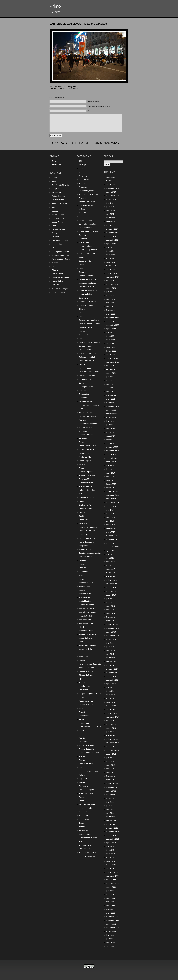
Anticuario (83, 187)
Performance (84, 716)
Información (56, 165)
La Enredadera (58, 281)
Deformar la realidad (87, 357)
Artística (82, 209)
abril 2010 (110, 857)
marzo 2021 (111, 392)
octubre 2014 (111, 676)
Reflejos (82, 775)
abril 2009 (110, 902)
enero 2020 (111, 443)
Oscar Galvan (57, 244)
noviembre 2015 (112, 628)
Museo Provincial (86, 649)
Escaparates (84, 394)
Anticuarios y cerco (86, 191)
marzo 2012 (111, 772)
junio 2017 (110, 558)
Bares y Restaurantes (87, 224)
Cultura (82, 339)
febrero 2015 (111, 662)
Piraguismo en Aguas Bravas (90, 727)
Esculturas (83, 398)
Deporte (82, 364)
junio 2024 (110, 251)
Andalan (55, 263)
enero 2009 (111, 913)
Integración (83, 546)
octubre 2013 (111, 721)
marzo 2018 (111, 525)
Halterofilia (83, 523)
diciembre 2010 (112, 828)
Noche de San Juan (87, 668)
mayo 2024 (110, 255)
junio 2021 (110, 380)
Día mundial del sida (87, 376)
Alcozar (55, 181)
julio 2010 (110, 846)
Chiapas (82, 309)
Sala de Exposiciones (87, 804)
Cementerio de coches (88, 302)
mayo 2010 (110, 854)
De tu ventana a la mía (88, 350)
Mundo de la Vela (86, 638)
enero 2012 (111, 780)
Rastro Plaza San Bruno (88, 771)
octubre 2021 (111, 366)
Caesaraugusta (85, 261)
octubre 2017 (111, 543)
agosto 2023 (111, 288)
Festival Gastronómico (88, 446)
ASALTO (82, 213)
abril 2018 (110, 521)
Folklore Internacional (87, 475)
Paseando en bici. (86, 701)
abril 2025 (110, 214)
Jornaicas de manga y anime (90, 553)
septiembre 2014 (113, 680)
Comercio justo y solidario (89, 320)
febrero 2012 (111, 776)
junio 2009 (110, 894)
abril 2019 (110, 477)
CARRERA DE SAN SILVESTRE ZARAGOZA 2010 (78, 24)
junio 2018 (110, 514)
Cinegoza (55, 189)
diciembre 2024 (112, 229)
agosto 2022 (111, 329)
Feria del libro (84, 438)
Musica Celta (84, 657)
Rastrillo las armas (86, 764)
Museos (82, 653)
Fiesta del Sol (84, 453)
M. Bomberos (84, 575)
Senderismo (84, 816)
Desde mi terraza (86, 368)
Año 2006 (83, 183)
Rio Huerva (83, 786)
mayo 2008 (110, 943)
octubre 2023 (111, 281)
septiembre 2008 (113, 928)
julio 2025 (110, 203)
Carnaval (82, 272)
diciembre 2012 (112, 739)
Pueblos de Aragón (86, 745)
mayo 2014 (110, 695)
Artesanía (83, 198)
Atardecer (83, 217)
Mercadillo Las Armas (87, 612)
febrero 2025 (111, 221)
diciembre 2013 (112, 713)
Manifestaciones (85, 586)
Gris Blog (55, 285)
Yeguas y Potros (85, 845)
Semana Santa (85, 812)
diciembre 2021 (112, 358)
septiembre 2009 (113, 883)
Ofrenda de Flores (86, 671)
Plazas (82, 731)
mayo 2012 (110, 765)
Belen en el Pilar (85, 228)
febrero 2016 (111, 617)
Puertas (82, 756)
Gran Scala (83, 520)
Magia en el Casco (86, 583)
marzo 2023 (111, 307)
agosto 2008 (111, 931)
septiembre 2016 (113, 591)
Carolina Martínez (59, 229)
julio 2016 (110, 599)
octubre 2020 (111, 410)
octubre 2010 (111, 835)
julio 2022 (110, 332)
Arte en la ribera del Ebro (89, 194)
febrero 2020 (111, 440)
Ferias (81, 442)
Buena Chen (84, 242)
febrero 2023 (111, 310)
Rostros (82, 797)
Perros (82, 719)
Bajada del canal (85, 220)
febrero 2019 (111, 484)
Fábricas (82, 420)
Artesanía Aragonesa (87, 202)
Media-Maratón (85, 601)
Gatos (81, 501)
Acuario (82, 172)
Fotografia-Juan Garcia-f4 (62, 259)
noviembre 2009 (112, 876)
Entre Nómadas (58, 218)
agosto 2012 (111, 754)
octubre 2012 (111, 747)
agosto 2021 (111, 373)
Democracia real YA (87, 361)
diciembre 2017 (112, 536)
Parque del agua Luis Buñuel (90, 694)
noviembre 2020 (112, 406)
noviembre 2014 (112, 673)
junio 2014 (110, 691)
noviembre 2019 (112, 451)
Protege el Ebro (58, 200)
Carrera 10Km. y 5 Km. (88, 279)
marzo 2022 (111, 347)
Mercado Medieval (86, 623)
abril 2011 (110, 813)
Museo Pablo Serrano (87, 645)
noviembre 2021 (112, 362)
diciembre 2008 (112, 917)
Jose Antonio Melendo (60, 185)
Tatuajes (82, 823)
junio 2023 (110, 295)
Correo (54, 161)
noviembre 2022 (112, 318)
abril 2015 (110, 654)
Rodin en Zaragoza (86, 790)
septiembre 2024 (113, 240)
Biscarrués (83, 239)
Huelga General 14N (87, 538)
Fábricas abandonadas (88, 424)
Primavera (83, 742)
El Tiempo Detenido (59, 292)
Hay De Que (57, 192)
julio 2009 (110, 891)
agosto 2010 (111, 843)
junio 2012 (110, 761)
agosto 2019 (111, 462)
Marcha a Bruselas (86, 594)
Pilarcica (55, 270)
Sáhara (82, 801)
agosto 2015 (111, 639)
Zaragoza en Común (87, 856)
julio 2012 (110, 758)
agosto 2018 (111, 506)
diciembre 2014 (112, 669)
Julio (54, 207)
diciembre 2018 (112, 491)
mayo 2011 (110, 809)
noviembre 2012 (112, 743)
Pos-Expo (83, 738)
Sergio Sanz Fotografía (61, 289)
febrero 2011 (111, 821)
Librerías (82, 568)
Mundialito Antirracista (87, 634)
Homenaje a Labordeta (88, 527)
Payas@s (83, 712)
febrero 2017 (111, 573)
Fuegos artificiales (86, 483)
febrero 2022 (111, 351)
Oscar (54, 266)
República (83, 779)
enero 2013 (111, 735)
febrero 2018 (111, 528)
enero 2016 (111, 621)
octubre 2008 (111, 924)
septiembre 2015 (113, 636)
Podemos (83, 734)
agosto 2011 (111, 798)
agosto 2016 (111, 595)
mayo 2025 (110, 210)
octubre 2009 (111, 880)
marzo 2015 (111, 658)
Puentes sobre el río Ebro (89, 753)
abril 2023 (110, 303)
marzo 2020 (111, 436)
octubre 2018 (111, 499)
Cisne (81, 313)
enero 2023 (111, 314)
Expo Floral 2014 (86, 413)
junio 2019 (110, 469)
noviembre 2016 (112, 584)
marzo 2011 (111, 817)
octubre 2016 (111, 588)
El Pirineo (83, 390)
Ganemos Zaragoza (87, 498)
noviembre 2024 (112, 233)
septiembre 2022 (113, 325)
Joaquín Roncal (85, 549)
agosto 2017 (111, 551)
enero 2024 (111, 270)
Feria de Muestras (86, 435)
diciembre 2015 (112, 625)
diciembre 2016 (112, 580)
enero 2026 (111, 185)
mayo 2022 (110, 340)
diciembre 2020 (112, 403)
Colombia (55, 237)
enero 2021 (111, 399)
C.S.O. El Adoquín (86, 246)
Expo (81, 409)
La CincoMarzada (86, 557)
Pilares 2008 (84, 723)
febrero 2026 (111, 181)
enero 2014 (111, 710)
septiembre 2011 (113, 795)
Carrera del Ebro (85, 294)
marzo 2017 (111, 569)
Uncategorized (85, 834)
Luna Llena (83, 572)
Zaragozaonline (58, 215)
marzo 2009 (111, 906)
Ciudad (82, 316)
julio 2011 (110, 802)
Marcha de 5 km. (85, 597)
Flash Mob (83, 464)
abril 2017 (110, 565)
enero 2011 (111, 824)
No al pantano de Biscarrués (90, 664)
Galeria (82, 494)
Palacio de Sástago (86, 686)
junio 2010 (110, 850)
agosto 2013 (111, 728)
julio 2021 (110, 377)
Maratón (82, 590)
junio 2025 (110, 207)
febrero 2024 (111, 266)
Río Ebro (82, 782)
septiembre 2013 (113, 724)
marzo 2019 (111, 480)
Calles (81, 265)
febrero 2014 (111, 706)
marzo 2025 (111, 218)
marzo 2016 (111, 613)
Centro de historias (86, 305)
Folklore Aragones (86, 472)
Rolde (54, 248)
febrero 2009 (111, 909)
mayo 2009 (110, 898)
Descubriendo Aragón (60, 240)
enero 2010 (111, 869)
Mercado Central (85, 616)
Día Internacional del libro (89, 372)
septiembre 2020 (113, 414)
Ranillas (82, 760)
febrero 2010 (111, 865)
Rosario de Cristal (86, 793)
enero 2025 (111, 225)
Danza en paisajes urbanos (89, 342)
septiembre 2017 (113, 547)
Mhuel (81, 627)
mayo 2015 (110, 650)
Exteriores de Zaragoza (88, 416)
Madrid (82, 579)
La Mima (55, 226)
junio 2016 (110, 602)
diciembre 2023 (112, 273)
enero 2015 (111, 665)
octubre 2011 (111, 791)
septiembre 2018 (113, 503)
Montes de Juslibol (86, 631)
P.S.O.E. (82, 682)
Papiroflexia (83, 690)
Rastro (82, 768)
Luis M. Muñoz (57, 274)
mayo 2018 (110, 517)
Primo (55, 6)
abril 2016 (110, 610)
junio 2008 (110, 939)
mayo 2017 (110, 562)
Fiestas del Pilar (85, 457)
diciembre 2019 (112, 447)
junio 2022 (110, 336)
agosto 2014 (111, 684)
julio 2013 (110, 732)
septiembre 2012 (113, 750)
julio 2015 (110, 643)
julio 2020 (110, 421)
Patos (81, 708)
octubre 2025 (111, 192)
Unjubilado (56, 178)
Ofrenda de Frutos (86, 675)
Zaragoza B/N (84, 849)
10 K (81, 161)
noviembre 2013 (112, 717)
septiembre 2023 (113, 284)
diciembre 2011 (112, 784)
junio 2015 (110, 647)
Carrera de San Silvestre (69, 89)
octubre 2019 (111, 454)
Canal (81, 268)
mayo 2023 (110, 299)
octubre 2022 (111, 321)
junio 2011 (110, 806)
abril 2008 (110, 946)
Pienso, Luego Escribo (60, 203)
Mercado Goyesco (86, 620)
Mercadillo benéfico (86, 605)
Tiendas (82, 827)
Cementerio (83, 298)
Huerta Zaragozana (86, 542)
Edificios (82, 383)
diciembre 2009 (112, 872)
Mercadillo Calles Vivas (88, 609)
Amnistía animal (85, 180)
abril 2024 (110, 258)
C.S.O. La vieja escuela (88, 250)
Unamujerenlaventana (60, 252)
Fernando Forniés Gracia (61, 255)
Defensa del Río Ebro (87, 353)
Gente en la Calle (86, 505)
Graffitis (82, 516)
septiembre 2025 (113, 196)
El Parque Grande (86, 387)
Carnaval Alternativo (87, 276)
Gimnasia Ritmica (86, 509)
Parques (82, 697)
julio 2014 (110, 687)
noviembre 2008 (112, 920)
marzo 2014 (111, 702)
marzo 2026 (111, 177)
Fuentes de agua (85, 486)
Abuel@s (83, 165)
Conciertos (83, 331)
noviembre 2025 (112, 188)
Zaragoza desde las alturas (89, 853)
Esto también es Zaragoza (89, 405)
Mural (81, 642)
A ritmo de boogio (59, 196)
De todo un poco (85, 346)
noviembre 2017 (112, 539)
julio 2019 (110, 466)
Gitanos (82, 512)
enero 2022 (111, 355)
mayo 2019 (110, 473)
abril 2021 (110, 388)
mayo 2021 (110, 384)
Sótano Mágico (85, 819)
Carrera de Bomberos (87, 283)
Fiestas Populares (86, 461)
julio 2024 (110, 247)
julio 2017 (110, 554)
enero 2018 (111, 532)
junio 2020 (110, 425)
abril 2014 (110, 698)
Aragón (55, 233)
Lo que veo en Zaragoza (61, 277)
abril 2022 (110, 344)
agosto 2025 (111, 199)
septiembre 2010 (113, 839)
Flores (81, 468)
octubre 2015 (111, 632)
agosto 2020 (111, 417)
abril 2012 (110, 769)
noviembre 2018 (112, 495)
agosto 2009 (111, 887)
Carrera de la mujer (86, 287)
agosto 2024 (111, 244)
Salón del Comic (85, 808)
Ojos (81, 679)
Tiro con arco (84, 830)
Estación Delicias (86, 401)
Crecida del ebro (85, 335)
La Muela (83, 564)
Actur (81, 168)
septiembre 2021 (113, 369)
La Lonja (82, 560)
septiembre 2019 (113, 458)
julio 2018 (110, 510)
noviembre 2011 (112, 787)
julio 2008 (110, 935)
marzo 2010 (111, 861)
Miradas (55, 211)
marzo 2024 (111, 262)
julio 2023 (110, 292)
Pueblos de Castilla (86, 749)
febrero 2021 (111, 395)
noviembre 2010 (112, 832)
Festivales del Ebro (86, 450)
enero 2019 (111, 488)
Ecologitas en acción (87, 379)
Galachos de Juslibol (87, 490)
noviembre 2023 (112, 277)
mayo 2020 (110, 429)
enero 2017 (111, 576)
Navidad (82, 660)
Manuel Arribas (58, 222)
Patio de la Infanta (86, 705)
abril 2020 (110, 432)
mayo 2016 (110, 606)
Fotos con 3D (84, 479)
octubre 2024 (111, 236)
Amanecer (83, 176)
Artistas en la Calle (86, 205)
